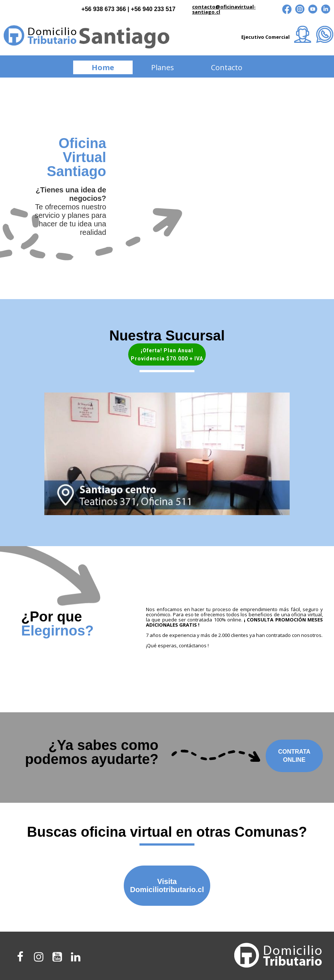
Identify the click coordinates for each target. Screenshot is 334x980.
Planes (163, 67)
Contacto (227, 67)
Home (103, 67)
